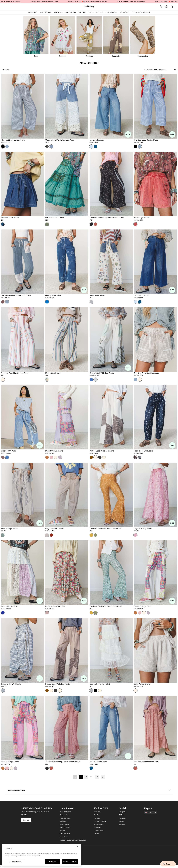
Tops (91, 12)
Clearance (124, 12)
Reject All (52, 861)
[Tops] (36, 37)
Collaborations (99, 831)
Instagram (122, 812)
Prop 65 (62, 831)
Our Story (97, 812)
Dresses (100, 12)
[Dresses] (63, 37)
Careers (97, 834)
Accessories (112, 12)
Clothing (58, 12)
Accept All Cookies (70, 861)
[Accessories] (143, 37)
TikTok (121, 815)
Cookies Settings (15, 861)
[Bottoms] (90, 37)
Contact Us (63, 821)
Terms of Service (65, 828)
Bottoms (82, 12)
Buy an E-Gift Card (100, 821)
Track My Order (65, 834)
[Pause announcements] (176, 2)
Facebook (122, 818)
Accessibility (64, 837)
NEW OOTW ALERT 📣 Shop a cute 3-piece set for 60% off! (91, 1)
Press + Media (99, 824)
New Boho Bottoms (89, 790)
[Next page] (103, 777)
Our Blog (97, 815)
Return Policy (64, 815)
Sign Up (26, 820)
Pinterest (122, 824)
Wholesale (97, 828)
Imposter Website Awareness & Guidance (73, 840)
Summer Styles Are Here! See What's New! (48, 1)
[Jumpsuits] (117, 37)
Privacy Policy (64, 824)
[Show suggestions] (151, 812)
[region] (42, 855)
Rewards (97, 818)
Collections (70, 12)
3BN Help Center (65, 812)
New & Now (33, 12)
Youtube (122, 821)
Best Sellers (46, 12)
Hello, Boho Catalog (141, 12)
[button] (172, 7)
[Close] (78, 846)
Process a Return (65, 818)
